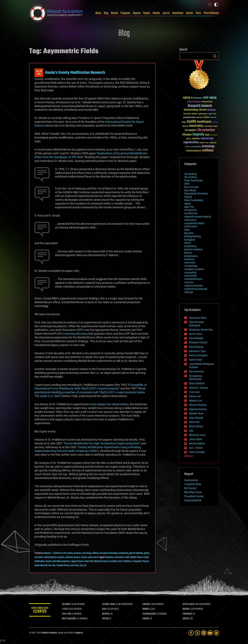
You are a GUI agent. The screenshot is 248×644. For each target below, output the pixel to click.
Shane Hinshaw (198, 405)
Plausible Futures (194, 496)
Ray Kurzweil (191, 187)
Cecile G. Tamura (198, 388)
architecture (191, 213)
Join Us (166, 13)
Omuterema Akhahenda (196, 378)
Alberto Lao (195, 401)
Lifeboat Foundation (49, 633)
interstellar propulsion (61, 561)
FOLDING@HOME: (150, 614)
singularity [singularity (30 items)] (213, 143)
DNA (187, 184)
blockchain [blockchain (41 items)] (211, 110)
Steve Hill (194, 422)
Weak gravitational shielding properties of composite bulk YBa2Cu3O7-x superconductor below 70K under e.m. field (90, 392)
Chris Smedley (197, 452)
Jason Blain (196, 439)
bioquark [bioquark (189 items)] (194, 106)
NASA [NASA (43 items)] (207, 135)
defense (96, 553)
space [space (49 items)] (188, 146)
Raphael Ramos (198, 409)
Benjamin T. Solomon (52, 553)
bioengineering (192, 236)
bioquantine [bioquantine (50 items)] (207, 102)
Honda (48, 561)
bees (187, 230)
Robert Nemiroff (41, 566)
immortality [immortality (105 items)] (196, 126)
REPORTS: (107, 614)
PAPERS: (106, 619)
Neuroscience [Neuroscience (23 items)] (214, 135)
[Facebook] (191, 633)
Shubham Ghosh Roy (201, 330)
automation (191, 226)
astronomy (190, 220)
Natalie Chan (196, 414)
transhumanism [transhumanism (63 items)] (194, 151)
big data (189, 233)
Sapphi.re (79, 633)
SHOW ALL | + (189, 456)
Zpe (81, 566)
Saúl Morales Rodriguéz (196, 324)
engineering (123, 553)
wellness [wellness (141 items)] (208, 150)
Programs (125, 13)
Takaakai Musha (63, 566)
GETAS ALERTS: (189, 604)
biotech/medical (193, 249)
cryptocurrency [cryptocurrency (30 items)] (203, 114)
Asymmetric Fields (122, 557)
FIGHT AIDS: (68, 614)
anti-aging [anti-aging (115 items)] (210, 98)
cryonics (189, 282)
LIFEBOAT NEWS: (109, 604)
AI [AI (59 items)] (192, 98)
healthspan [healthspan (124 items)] (204, 122)
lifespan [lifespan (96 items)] (187, 135)
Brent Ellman (196, 426)
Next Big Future (193, 492)
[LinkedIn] (204, 633)
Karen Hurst (196, 360)
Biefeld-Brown (136, 557)
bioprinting (190, 246)
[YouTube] (210, 633)
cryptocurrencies (193, 286)
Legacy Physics (77, 561)
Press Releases (211, 13)
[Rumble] (216, 633)
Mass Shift (89, 561)
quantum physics (73, 557)
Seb (191, 431)
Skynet (188, 197)
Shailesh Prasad (198, 342)
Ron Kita (52, 566)
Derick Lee (195, 396)
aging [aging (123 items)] (187, 98)
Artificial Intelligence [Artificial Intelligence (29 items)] (194, 102)
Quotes (190, 13)
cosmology (87, 553)
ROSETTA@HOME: (70, 619)
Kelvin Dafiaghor (198, 355)
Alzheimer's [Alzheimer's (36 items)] (198, 98)
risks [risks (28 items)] (207, 143)
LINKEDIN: (147, 604)
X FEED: (66, 609)
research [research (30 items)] (202, 143)
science (84, 557)
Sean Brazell (196, 418)
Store (198, 13)
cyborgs (189, 292)
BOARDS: (186, 609)
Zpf (85, 566)
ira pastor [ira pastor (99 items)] (190, 130)
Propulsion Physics (141, 561)
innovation (39, 557)
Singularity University (196, 194)
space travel (93, 557)
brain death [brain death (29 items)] (187, 114)
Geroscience (191, 480)
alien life (189, 207)
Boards (114, 13)
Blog (106, 13)
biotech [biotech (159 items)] (207, 106)
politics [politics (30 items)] (189, 139)
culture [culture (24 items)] (210, 114)
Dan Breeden (196, 338)
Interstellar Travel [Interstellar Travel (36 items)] (211, 126)
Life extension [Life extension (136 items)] (206, 130)
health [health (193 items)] (192, 122)
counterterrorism (193, 279)
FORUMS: (146, 619)
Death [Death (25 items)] (214, 114)
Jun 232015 (39, 73)
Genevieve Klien (198, 318)
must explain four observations (109, 404)
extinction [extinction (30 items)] (199, 118)
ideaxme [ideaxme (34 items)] (185, 126)
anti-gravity (68, 553)
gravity (147, 553)
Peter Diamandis (194, 180)
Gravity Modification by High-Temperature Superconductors (101, 443)
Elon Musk (190, 190)
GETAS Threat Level (40, 610)
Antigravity (109, 557)
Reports (137, 13)
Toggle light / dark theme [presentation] (216, 5)
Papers (147, 13)
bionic (188, 243)
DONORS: (146, 609)
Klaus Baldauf (197, 383)
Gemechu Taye (197, 351)
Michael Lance (197, 435)
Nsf (120, 561)
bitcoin (188, 253)
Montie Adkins (197, 444)
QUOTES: (186, 619)
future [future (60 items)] (207, 117)
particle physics (51, 557)
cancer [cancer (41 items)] (194, 114)
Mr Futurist (190, 488)
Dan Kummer (196, 372)
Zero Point (75, 566)
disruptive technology (109, 553)
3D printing (190, 174)
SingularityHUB (193, 500)
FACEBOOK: (67, 604)
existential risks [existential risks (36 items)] (189, 118)
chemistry (190, 263)
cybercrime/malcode (196, 289)
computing (190, 272)
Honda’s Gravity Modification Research (75, 73)
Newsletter (178, 13)
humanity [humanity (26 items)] (215, 122)
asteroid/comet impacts (198, 217)
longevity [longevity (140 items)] (198, 135)
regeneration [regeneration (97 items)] (191, 142)
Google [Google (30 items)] (184, 122)
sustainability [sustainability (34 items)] (196, 147)
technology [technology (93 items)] (208, 146)
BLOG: (105, 609)
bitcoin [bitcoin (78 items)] (203, 110)
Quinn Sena (195, 334)
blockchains (191, 256)
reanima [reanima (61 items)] (196, 139)
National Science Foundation (106, 561)
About (98, 13)
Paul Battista (196, 347)
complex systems (194, 269)
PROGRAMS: (188, 614)
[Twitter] (197, 633)
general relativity (136, 553)
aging (187, 203)
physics (61, 557)
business (78, 553)
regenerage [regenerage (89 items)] (207, 138)
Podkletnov (127, 561)
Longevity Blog (193, 484)
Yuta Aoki (194, 392)
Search (215, 56)
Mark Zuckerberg (194, 200)
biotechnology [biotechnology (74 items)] (191, 110)
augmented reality (194, 223)
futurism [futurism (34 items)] (213, 118)
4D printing (190, 177)
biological (190, 240)
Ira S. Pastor (196, 448)
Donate (156, 13)
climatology (191, 266)
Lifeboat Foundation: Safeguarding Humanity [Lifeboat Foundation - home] (56, 13)
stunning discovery (76, 334)
